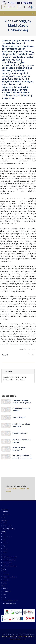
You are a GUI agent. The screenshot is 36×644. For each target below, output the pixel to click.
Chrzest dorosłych (7, 537)
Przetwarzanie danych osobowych (11, 600)
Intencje (5, 552)
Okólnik (5, 523)
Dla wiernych (5, 509)
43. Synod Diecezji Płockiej (9, 529)
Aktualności (6, 512)
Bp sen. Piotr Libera (7, 563)
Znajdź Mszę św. (7, 515)
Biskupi (3, 555)
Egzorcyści (5, 549)
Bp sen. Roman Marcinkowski (10, 566)
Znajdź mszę (9, 7)
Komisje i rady (6, 580)
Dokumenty (4, 521)
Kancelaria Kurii (7, 591)
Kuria (4, 571)
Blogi (4, 518)
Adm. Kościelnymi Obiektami (10, 577)
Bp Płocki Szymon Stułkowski (10, 557)
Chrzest (5, 534)
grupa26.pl (23, 639)
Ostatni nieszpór (19, 417)
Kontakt (4, 586)
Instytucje (4, 569)
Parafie (5, 594)
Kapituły (5, 583)
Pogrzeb (5, 546)
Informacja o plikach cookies (9, 603)
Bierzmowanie (6, 540)
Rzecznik (5, 588)
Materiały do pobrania (8, 526)
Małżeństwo (6, 543)
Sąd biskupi (6, 574)
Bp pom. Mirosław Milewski (9, 560)
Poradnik (4, 532)
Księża (5, 597)
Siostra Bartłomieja (20, 433)
